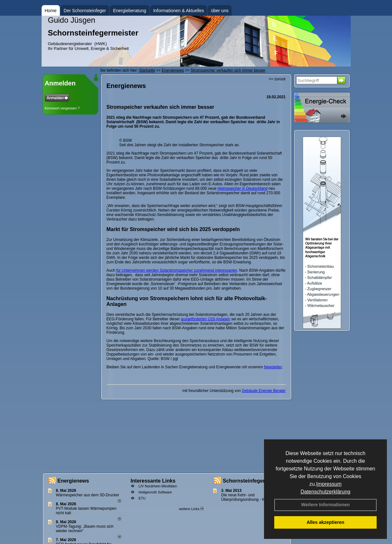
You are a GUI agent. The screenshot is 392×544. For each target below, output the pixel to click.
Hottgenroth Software (155, 492)
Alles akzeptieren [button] (325, 522)
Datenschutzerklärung (325, 492)
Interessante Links (153, 481)
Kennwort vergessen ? (62, 108)
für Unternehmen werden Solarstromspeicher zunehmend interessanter (177, 270)
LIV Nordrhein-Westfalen (158, 486)
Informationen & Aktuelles (179, 11)
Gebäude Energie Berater (264, 391)
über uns (220, 11)
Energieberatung (130, 11)
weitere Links (191, 509)
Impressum (329, 484)
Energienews (73, 481)
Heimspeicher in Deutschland (243, 188)
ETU (142, 498)
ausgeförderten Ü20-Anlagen (205, 319)
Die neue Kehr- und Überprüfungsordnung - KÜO (246, 497)
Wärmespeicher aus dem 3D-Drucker (88, 495)
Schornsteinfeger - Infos (252, 481)
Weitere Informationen (325, 505)
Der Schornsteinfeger (85, 11)
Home (51, 11)
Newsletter (273, 367)
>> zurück (277, 79)
